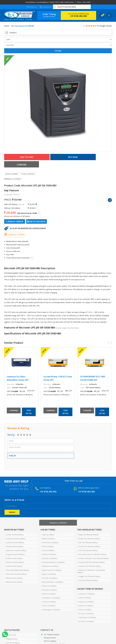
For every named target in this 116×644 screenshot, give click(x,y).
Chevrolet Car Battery (49, 533)
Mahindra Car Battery (49, 551)
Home (7, 26)
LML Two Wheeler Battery (87, 533)
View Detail (29, 405)
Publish (13, 448)
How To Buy (9, 621)
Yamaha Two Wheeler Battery (89, 551)
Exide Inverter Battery (13, 551)
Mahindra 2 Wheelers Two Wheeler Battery (94, 554)
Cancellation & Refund (13, 615)
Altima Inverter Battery (13, 563)
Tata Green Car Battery (86, 591)
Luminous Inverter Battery (15, 530)
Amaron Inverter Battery (14, 548)
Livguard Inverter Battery (14, 542)
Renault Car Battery (48, 569)
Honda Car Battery (48, 542)
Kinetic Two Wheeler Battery (88, 530)
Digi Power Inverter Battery (15, 539)
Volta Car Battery (84, 576)
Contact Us (31, 7)
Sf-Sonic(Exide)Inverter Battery (16, 554)
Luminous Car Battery (86, 573)
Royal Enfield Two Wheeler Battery (91, 548)
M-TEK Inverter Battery (13, 545)
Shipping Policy (10, 609)
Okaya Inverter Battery (13, 536)
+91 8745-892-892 (79, 16)
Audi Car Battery (47, 527)
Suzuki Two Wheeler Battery (88, 536)
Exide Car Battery (84, 585)
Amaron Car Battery (85, 582)
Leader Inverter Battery (14, 527)
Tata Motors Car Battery (50, 575)
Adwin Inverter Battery (13, 560)
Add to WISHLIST (28, 167)
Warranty (8, 618)
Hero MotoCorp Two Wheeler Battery (91, 542)
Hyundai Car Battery (49, 545)
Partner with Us (27, 634)
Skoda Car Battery (48, 572)
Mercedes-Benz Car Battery (51, 563)
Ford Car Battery (47, 539)
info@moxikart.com (51, 626)
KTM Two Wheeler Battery (87, 560)
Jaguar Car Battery (48, 557)
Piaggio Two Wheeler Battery (88, 557)
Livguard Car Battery (85, 579)
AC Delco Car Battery (85, 594)
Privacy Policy (10, 606)
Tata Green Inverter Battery (15, 557)
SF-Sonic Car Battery (85, 588)
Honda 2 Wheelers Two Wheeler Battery (93, 545)
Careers (39, 634)
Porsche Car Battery (49, 560)
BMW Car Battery (47, 530)
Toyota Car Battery (48, 578)
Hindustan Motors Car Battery (52, 548)
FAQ (58, 634)
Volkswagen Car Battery (50, 584)
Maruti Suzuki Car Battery (51, 554)
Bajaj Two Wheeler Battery (87, 527)
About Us (15, 634)
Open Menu (58, 33)
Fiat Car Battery (47, 536)
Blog (64, 634)
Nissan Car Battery (48, 566)
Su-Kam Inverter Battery (14, 533)
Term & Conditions (12, 612)
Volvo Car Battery (48, 581)
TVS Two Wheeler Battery (87, 539)
